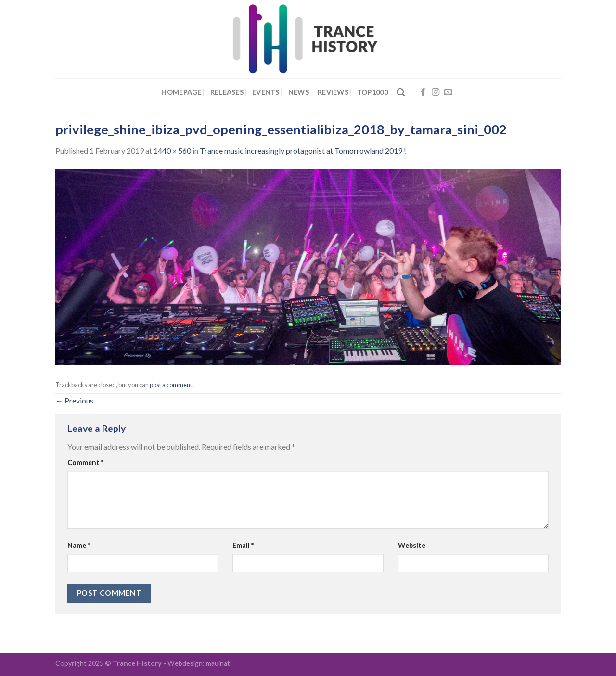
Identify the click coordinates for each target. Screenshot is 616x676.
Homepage (181, 92)
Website (412, 545)
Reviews (333, 92)
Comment (85, 462)
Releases (227, 92)
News (299, 92)
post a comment (171, 385)
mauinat (218, 663)
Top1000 (372, 92)
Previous (74, 400)
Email (243, 545)
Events (266, 92)
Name (79, 545)
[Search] (401, 93)
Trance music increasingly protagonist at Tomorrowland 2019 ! (303, 150)
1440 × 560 (172, 150)
